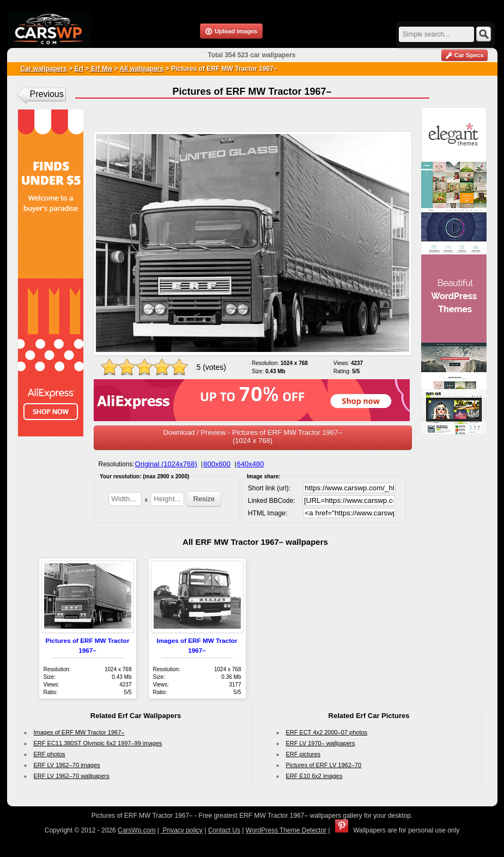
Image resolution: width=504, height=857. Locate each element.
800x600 (217, 464)
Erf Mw (101, 69)
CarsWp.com (136, 830)
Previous (47, 94)
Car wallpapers (44, 69)
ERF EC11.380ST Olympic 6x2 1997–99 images (98, 743)
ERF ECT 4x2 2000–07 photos (327, 732)
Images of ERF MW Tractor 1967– (79, 732)
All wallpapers (141, 69)
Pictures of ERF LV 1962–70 (324, 765)
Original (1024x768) (166, 464)
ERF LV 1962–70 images (67, 765)
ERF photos (50, 754)
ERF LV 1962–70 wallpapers (72, 776)
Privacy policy (182, 830)
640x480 (251, 464)
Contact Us (224, 830)
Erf (79, 69)
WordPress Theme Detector (286, 830)
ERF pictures (303, 754)
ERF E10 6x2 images (314, 776)
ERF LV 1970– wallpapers (321, 743)
